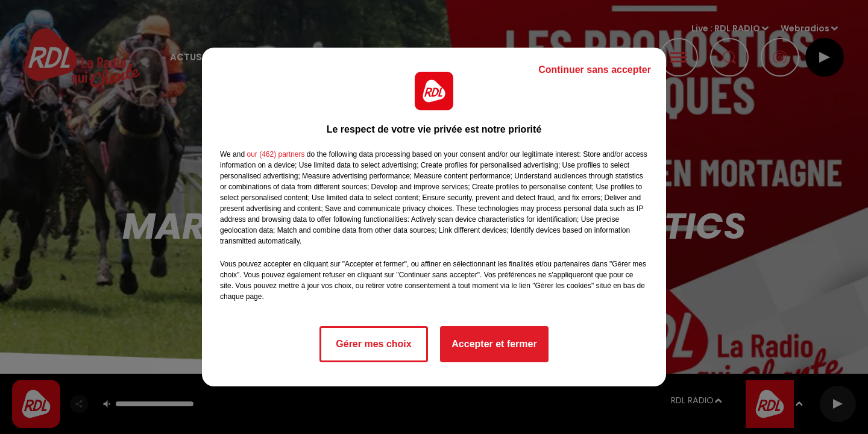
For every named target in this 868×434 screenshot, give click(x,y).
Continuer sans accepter (595, 70)
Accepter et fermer (494, 344)
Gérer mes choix (373, 344)
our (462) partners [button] (275, 154)
